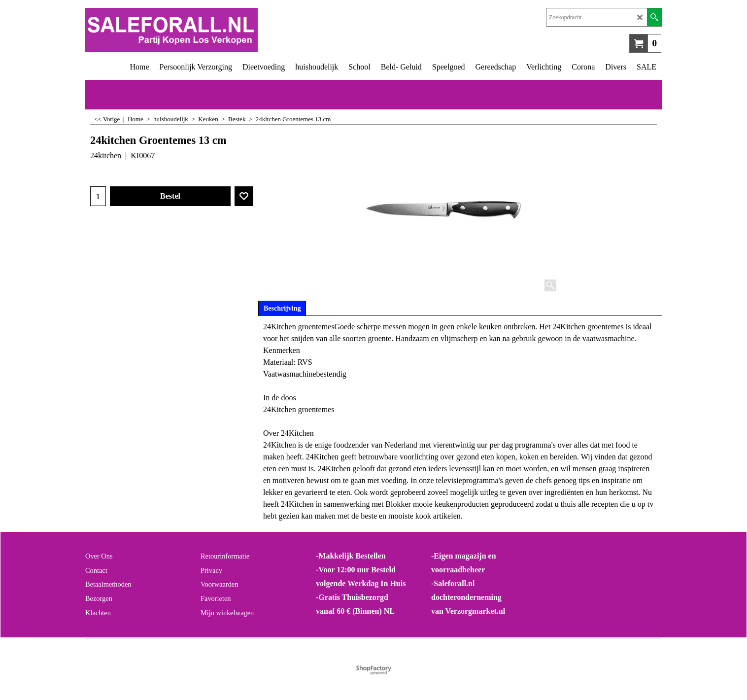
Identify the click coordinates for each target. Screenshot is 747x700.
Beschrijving (282, 308)
